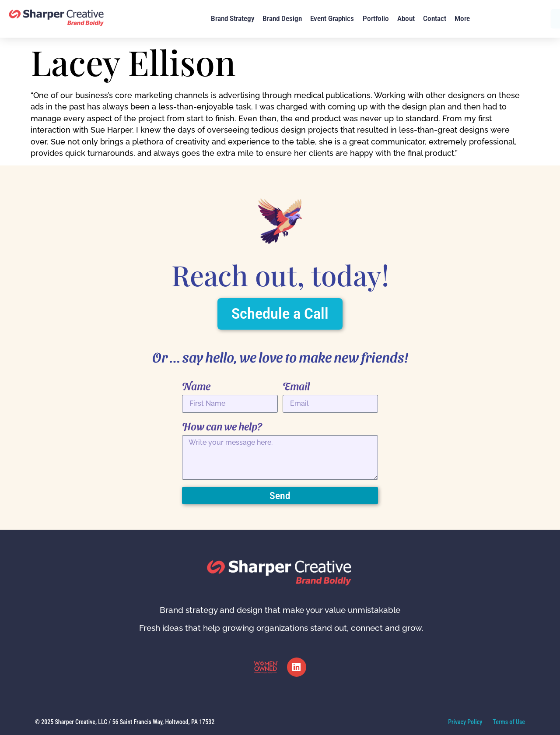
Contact (435, 19)
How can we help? (222, 426)
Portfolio (376, 19)
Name (196, 386)
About (406, 19)
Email (296, 386)
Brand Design (282, 19)
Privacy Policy (465, 722)
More (462, 19)
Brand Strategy (233, 19)
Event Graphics (332, 19)
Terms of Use (509, 722)
